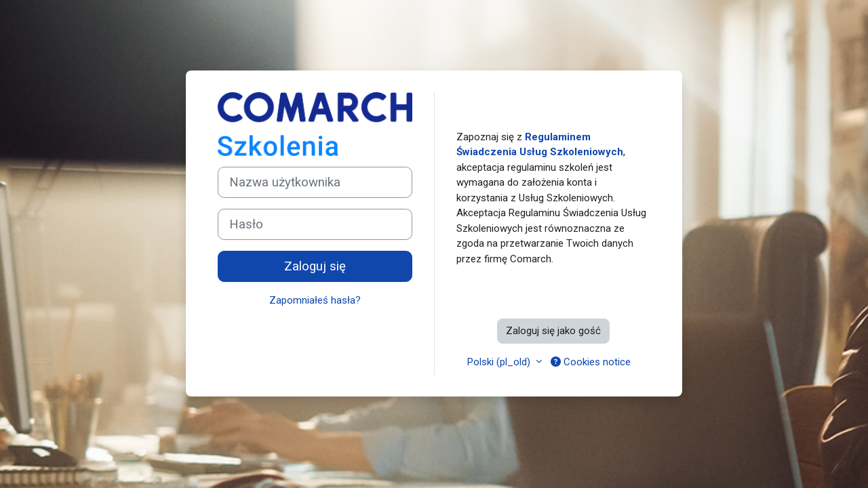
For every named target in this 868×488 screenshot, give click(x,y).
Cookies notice (591, 362)
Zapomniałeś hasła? (315, 300)
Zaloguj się (315, 266)
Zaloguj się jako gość (553, 331)
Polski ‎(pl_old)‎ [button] (500, 362)
